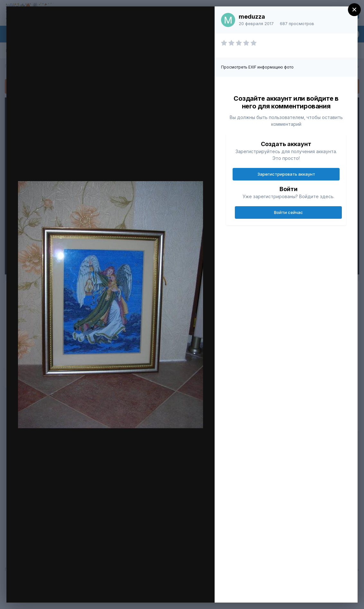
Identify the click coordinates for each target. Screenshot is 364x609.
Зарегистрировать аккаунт (286, 174)
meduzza (252, 17)
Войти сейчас (289, 212)
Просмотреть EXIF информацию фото (257, 67)
